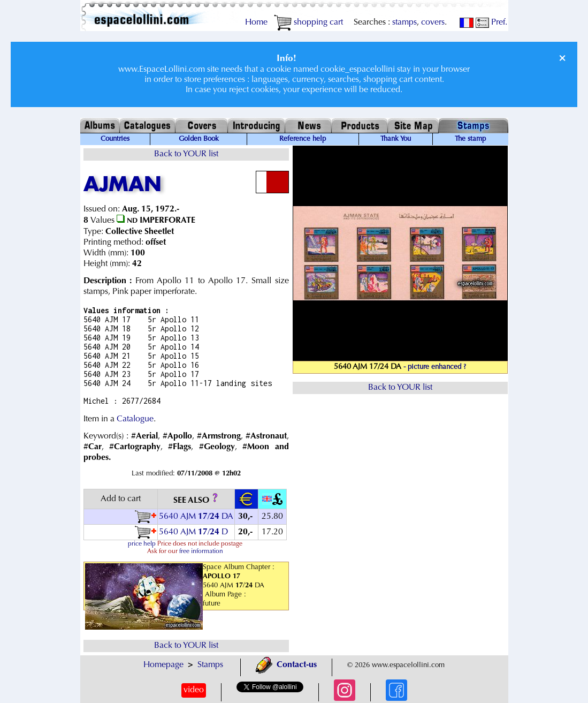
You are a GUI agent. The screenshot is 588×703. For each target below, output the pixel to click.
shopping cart (308, 22)
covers (433, 22)
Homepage (163, 665)
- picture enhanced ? (435, 367)
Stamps (210, 665)
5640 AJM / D (193, 532)
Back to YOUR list (186, 154)
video (194, 690)
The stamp (470, 139)
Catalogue (135, 419)
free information (201, 551)
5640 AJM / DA (196, 517)
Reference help (303, 139)
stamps (404, 22)
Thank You (396, 139)
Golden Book (199, 139)
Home (256, 22)
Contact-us (286, 665)
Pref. (491, 22)
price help (142, 544)
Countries (115, 139)
